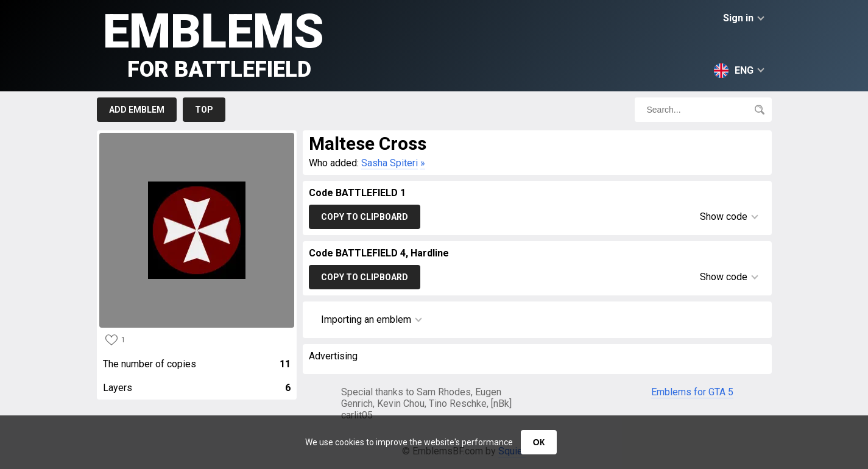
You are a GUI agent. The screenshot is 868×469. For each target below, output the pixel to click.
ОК (539, 442)
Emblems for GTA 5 (692, 392)
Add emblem (137, 110)
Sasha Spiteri (390, 163)
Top (204, 110)
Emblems (213, 43)
